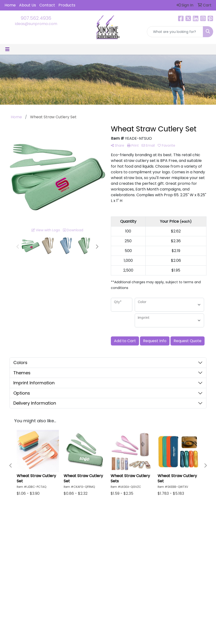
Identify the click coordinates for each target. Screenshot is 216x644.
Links (142, 551)
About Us (28, 5)
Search (144, 538)
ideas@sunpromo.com (36, 24)
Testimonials (148, 544)
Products (67, 5)
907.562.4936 (36, 18)
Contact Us (121, 551)
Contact (47, 5)
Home (10, 5)
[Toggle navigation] (7, 49)
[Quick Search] (175, 32)
